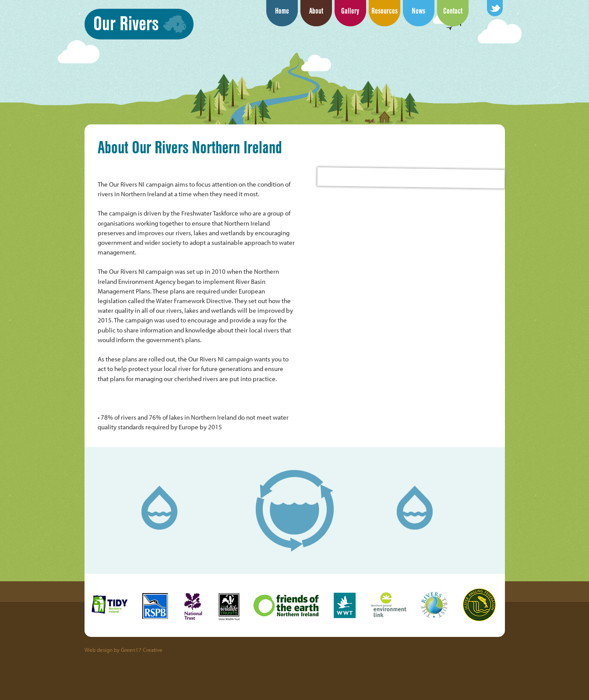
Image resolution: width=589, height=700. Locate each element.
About (316, 11)
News (418, 11)
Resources (384, 11)
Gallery (350, 11)
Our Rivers (126, 23)
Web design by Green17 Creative (123, 650)
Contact (453, 11)
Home (282, 11)
